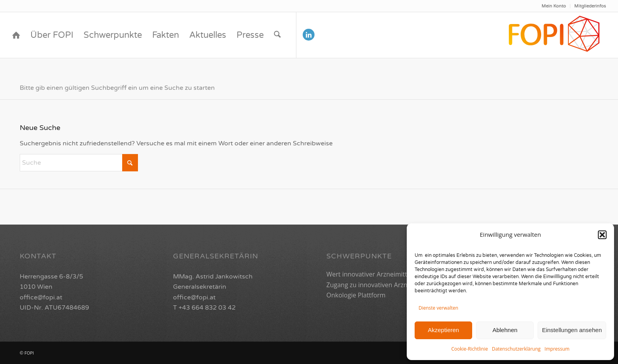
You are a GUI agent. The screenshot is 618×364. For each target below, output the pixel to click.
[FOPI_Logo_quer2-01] (555, 35)
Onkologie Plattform (356, 295)
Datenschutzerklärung (516, 349)
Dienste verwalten (438, 308)
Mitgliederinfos (590, 6)
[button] (602, 235)
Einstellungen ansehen (572, 330)
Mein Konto (554, 6)
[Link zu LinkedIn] (309, 35)
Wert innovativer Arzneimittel (369, 274)
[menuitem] (554, 6)
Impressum (557, 349)
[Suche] (277, 35)
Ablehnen (505, 330)
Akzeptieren (443, 330)
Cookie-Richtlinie (470, 349)
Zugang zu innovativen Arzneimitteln (380, 285)
